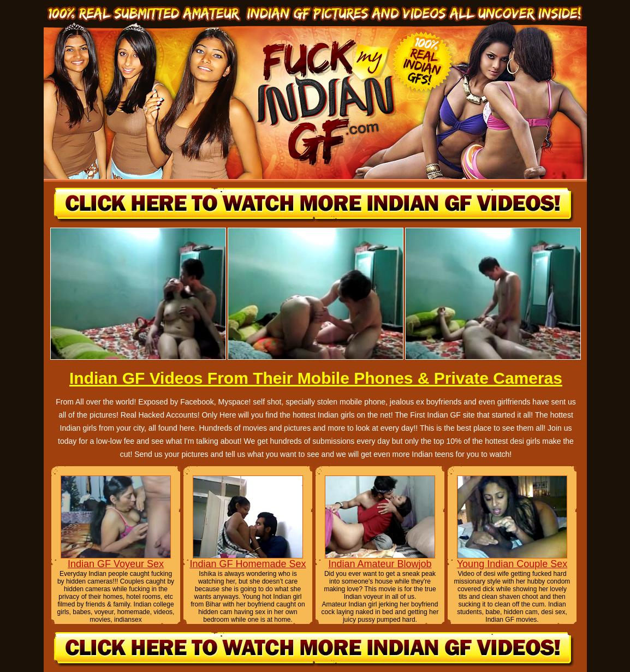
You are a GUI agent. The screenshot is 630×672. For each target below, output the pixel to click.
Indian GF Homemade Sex (248, 564)
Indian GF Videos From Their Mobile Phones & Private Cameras (316, 378)
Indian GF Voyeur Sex (116, 564)
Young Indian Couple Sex (512, 564)
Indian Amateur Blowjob (380, 564)
